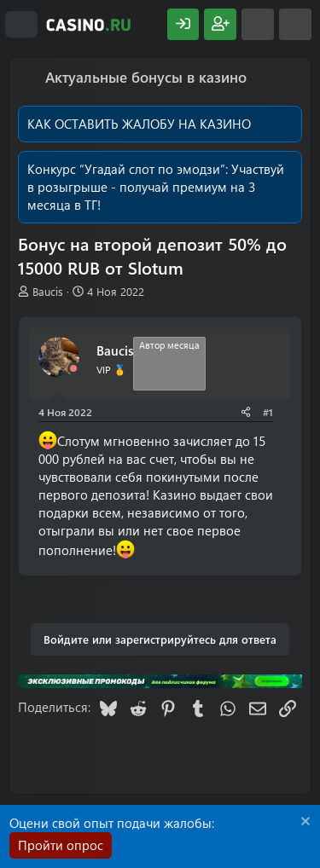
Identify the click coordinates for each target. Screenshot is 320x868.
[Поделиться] (246, 412)
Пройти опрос (61, 845)
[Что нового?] (258, 24)
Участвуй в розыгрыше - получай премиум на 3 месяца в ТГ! (156, 187)
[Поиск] (295, 24)
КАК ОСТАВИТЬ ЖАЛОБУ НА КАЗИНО (139, 124)
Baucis (48, 291)
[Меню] (21, 25)
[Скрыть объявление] (303, 823)
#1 (268, 412)
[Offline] (73, 369)
